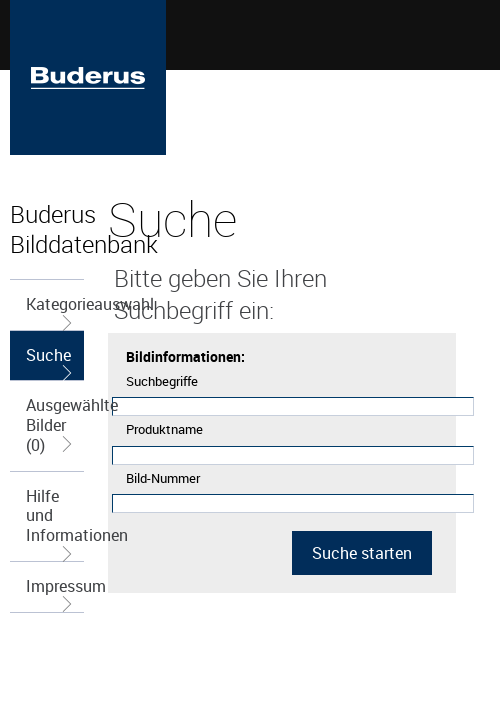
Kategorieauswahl (55, 311)
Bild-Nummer (163, 478)
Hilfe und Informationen (55, 523)
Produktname (164, 429)
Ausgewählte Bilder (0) (55, 424)
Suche (50, 362)
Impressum (55, 593)
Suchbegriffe (162, 381)
